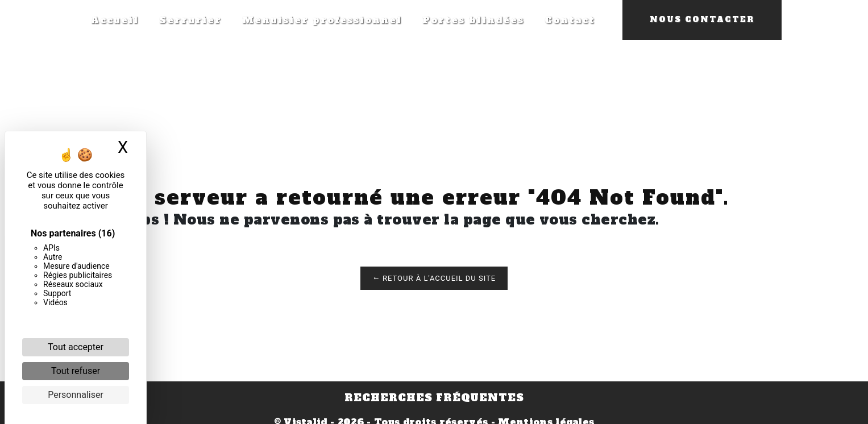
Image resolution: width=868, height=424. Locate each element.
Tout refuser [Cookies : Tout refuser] (76, 371)
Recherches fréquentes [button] (434, 398)
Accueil (115, 20)
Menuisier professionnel (322, 20)
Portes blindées (473, 20)
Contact (570, 20)
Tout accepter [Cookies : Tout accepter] (76, 347)
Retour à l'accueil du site (434, 278)
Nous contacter (702, 20)
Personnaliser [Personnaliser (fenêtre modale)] (76, 395)
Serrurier (190, 20)
